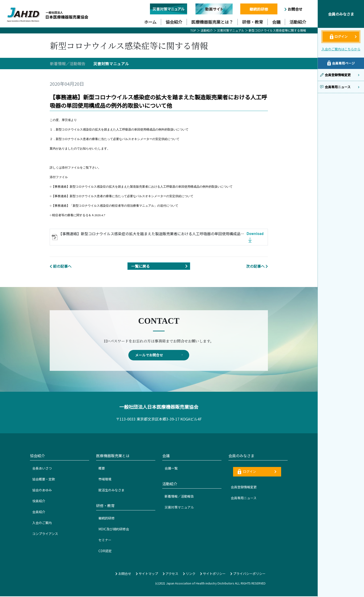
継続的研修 (259, 9)
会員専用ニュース (244, 499)
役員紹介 (39, 502)
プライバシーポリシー (248, 574)
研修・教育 (253, 22)
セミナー (105, 541)
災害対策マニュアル (231, 30)
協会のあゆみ (42, 491)
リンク (189, 574)
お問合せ (293, 9)
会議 (276, 22)
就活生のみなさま (111, 491)
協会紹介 (174, 22)
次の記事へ (257, 266)
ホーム (150, 22)
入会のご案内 (42, 523)
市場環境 (105, 480)
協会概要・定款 (44, 480)
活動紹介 (298, 22)
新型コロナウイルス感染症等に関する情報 (277, 30)
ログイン (257, 472)
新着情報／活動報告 (68, 64)
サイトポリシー (213, 574)
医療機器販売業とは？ (212, 22)
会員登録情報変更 (244, 488)
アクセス (171, 574)
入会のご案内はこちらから (341, 49)
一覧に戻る (161, 266)
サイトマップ (147, 574)
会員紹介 (39, 512)
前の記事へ (61, 266)
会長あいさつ (42, 469)
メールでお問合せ (159, 356)
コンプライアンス (45, 534)
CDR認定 (105, 551)
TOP (193, 30)
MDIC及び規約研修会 (114, 530)
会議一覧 (171, 469)
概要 (102, 469)
